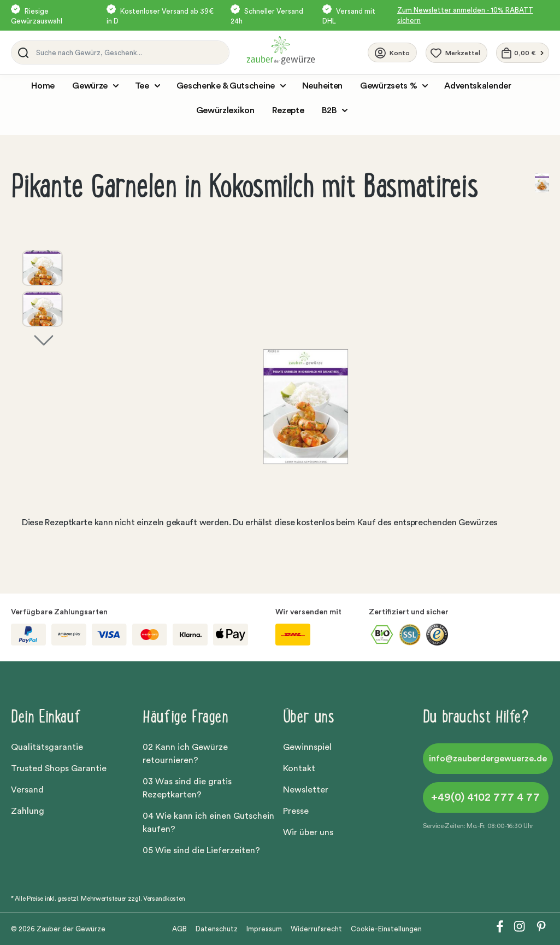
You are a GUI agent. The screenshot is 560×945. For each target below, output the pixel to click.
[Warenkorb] (523, 53)
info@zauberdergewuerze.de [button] (488, 759)
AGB (179, 929)
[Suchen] (21, 52)
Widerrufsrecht (316, 929)
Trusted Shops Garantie (59, 768)
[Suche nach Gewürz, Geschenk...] (130, 52)
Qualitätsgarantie (47, 747)
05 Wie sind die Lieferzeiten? (201, 850)
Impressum (264, 929)
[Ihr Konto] (392, 52)
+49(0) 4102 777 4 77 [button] (485, 797)
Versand (27, 790)
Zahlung (28, 811)
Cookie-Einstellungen (386, 929)
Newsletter (306, 790)
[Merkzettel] (456, 53)
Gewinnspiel (307, 747)
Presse (296, 811)
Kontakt (299, 768)
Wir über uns (308, 832)
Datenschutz (217, 929)
